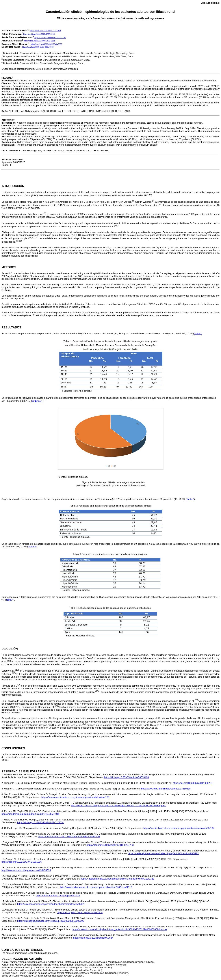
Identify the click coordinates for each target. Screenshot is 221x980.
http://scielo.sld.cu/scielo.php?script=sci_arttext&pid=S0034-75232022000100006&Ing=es (118, 806)
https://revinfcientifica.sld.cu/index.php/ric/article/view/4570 (69, 837)
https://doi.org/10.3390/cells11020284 (193, 783)
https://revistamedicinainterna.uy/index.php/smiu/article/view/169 (75, 797)
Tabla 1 (198, 333)
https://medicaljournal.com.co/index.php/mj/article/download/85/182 (179, 828)
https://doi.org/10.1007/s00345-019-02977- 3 (110, 845)
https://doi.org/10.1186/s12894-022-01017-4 (40, 822)
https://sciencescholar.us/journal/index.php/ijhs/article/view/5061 (51, 904)
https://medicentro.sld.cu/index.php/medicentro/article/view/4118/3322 (117, 879)
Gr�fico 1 (37, 401)
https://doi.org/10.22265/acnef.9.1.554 (93, 938)
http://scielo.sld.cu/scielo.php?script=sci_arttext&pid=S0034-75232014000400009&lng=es (120, 929)
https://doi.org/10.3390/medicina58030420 (127, 777)
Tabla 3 (32, 547)
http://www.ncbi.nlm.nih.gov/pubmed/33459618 (166, 789)
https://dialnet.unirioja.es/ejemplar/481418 (58, 896)
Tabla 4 (10, 600)
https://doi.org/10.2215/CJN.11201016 (22, 862)
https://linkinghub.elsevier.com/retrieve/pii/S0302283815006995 (51, 921)
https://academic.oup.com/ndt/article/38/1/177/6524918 (30, 814)
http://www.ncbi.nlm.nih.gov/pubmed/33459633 (26, 870)
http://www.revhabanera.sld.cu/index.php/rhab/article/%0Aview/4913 (96, 887)
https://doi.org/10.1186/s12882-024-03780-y (80, 912)
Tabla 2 (190, 499)
